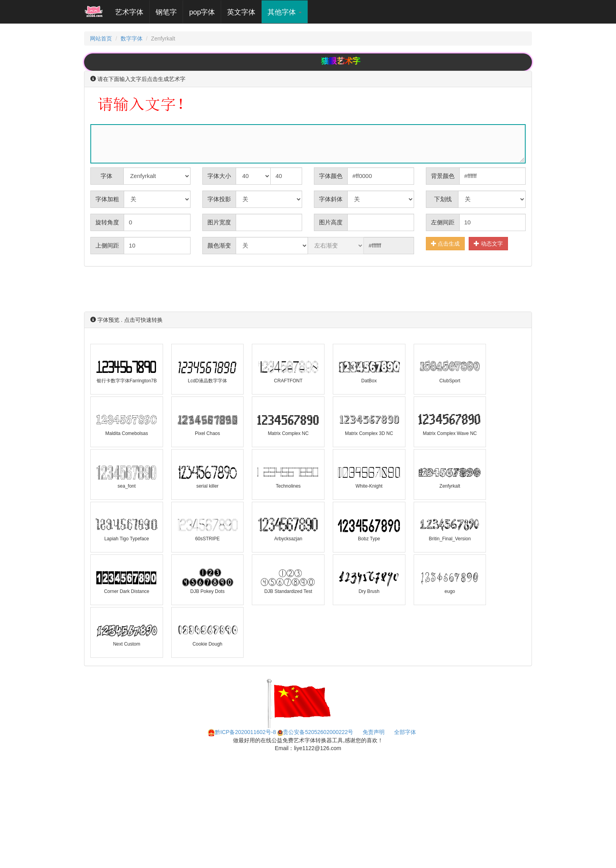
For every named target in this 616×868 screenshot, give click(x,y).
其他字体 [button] (285, 12)
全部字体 (405, 732)
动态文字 (488, 243)
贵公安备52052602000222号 (315, 732)
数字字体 (132, 39)
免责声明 (374, 732)
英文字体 (241, 12)
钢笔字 (166, 12)
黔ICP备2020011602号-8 (242, 732)
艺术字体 (132, 12)
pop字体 (202, 12)
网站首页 (101, 39)
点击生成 (445, 243)
